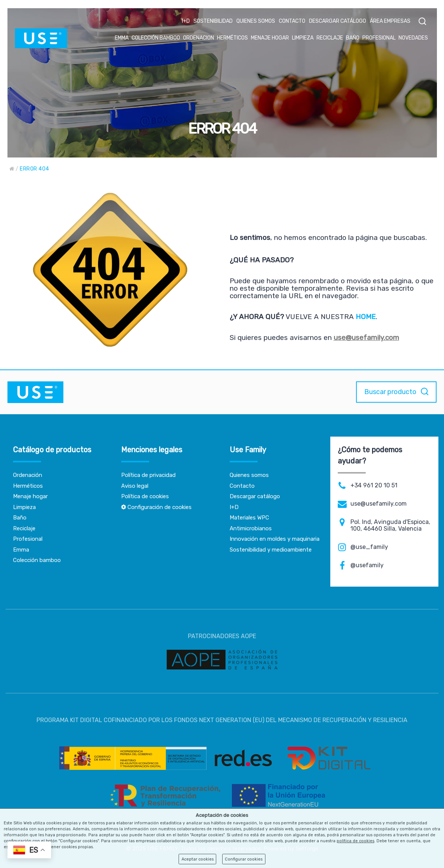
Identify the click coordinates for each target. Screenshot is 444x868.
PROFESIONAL (379, 38)
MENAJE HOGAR (270, 38)
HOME (366, 317)
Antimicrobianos (251, 528)
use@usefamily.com (366, 338)
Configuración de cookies (156, 507)
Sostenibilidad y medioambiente (271, 550)
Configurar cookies (244, 859)
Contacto (242, 486)
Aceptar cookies (198, 859)
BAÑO (353, 38)
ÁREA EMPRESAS (390, 21)
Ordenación (28, 475)
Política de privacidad (148, 475)
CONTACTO (292, 21)
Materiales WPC (249, 518)
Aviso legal (135, 486)
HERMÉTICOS (232, 38)
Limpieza (24, 507)
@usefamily (367, 565)
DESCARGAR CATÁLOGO (338, 21)
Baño (20, 518)
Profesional (28, 539)
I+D (186, 21)
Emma (21, 550)
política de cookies (355, 841)
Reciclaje (24, 528)
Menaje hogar (30, 496)
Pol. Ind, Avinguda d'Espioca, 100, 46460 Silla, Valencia (390, 525)
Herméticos (28, 486)
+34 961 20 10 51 (374, 485)
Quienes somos (249, 475)
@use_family (369, 547)
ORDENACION (199, 38)
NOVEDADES (413, 38)
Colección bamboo (37, 560)
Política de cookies (145, 496)
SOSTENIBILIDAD (213, 21)
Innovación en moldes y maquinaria (275, 539)
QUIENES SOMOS (256, 21)
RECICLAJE (330, 38)
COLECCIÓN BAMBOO (156, 38)
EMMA (122, 38)
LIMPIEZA (303, 38)
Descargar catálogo (255, 496)
